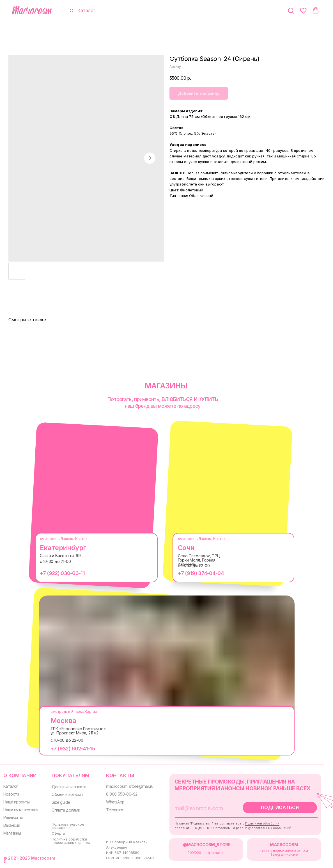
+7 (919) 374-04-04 (201, 573)
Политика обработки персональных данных (71, 841)
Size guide (61, 802)
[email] (204, 808)
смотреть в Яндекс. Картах (64, 539)
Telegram (114, 810)
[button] (291, 10)
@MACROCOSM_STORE (207, 845)
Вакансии (12, 825)
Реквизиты (13, 817)
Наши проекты (17, 802)
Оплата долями (66, 810)
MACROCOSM (284, 845)
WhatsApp (115, 802)
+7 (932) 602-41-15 (73, 749)
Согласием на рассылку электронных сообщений (252, 828)
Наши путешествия (21, 810)
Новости (11, 794)
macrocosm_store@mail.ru (130, 786)
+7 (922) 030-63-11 (62, 573)
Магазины (12, 833)
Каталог (11, 786)
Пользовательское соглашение (68, 826)
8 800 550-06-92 (122, 794)
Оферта (58, 833)
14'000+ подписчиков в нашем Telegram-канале (284, 853)
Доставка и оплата (69, 787)
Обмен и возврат (67, 794)
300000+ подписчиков (206, 853)
